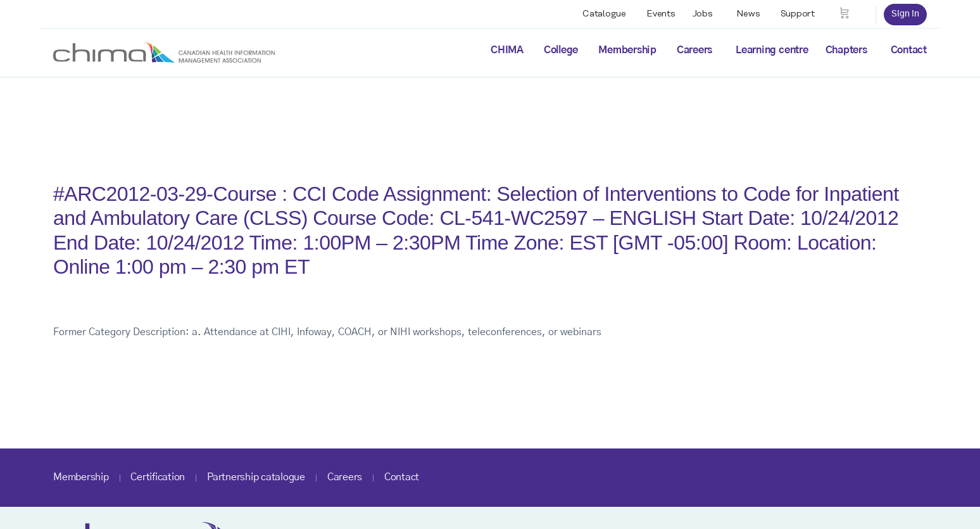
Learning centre (772, 50)
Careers (694, 50)
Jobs (703, 14)
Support (798, 14)
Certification (158, 477)
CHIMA (507, 50)
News (748, 14)
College (561, 50)
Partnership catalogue (256, 477)
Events (661, 14)
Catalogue (604, 14)
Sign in (905, 14)
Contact (909, 50)
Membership (627, 50)
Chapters (846, 50)
